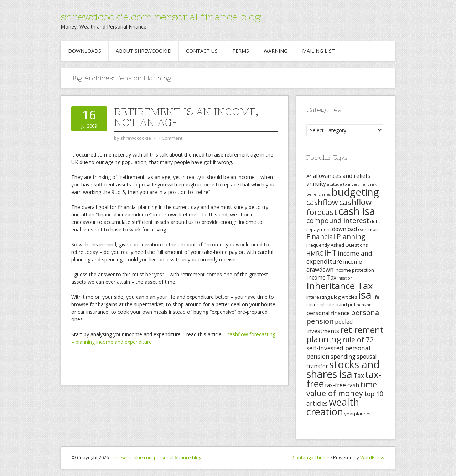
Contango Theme (311, 457)
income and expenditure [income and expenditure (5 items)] (339, 257)
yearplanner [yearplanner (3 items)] (358, 414)
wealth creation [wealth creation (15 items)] (333, 407)
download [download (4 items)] (344, 229)
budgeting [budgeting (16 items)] (355, 192)
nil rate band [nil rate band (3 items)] (333, 304)
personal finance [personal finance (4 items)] (328, 313)
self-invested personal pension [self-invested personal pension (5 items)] (338, 352)
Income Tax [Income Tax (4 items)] (321, 277)
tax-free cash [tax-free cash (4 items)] (342, 385)
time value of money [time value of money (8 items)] (342, 389)
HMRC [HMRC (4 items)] (315, 254)
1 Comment (170, 138)
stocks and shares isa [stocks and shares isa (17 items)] (343, 369)
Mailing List (318, 51)
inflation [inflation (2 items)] (345, 278)
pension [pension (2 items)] (364, 305)
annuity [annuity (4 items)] (316, 184)
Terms (241, 51)
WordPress (372, 457)
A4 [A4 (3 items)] (309, 176)
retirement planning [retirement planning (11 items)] (345, 334)
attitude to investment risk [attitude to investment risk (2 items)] (352, 184)
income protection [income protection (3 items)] (354, 270)
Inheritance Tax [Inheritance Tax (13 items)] (340, 286)
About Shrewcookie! (144, 51)
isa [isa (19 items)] (365, 295)
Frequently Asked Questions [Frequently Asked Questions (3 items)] (337, 245)
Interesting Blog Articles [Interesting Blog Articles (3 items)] (332, 297)
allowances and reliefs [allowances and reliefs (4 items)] (342, 176)
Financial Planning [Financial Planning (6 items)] (336, 237)
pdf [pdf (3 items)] (352, 304)
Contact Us (202, 51)
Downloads (85, 51)
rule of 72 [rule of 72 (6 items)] (358, 340)
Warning (276, 51)
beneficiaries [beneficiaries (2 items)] (318, 194)
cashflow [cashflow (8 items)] (322, 202)
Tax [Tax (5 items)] (359, 375)
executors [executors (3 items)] (369, 229)
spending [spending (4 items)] (343, 357)
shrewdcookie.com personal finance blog (161, 17)
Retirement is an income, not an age (186, 117)
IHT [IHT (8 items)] (330, 253)
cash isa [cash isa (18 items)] (357, 211)
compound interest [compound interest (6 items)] (338, 221)
